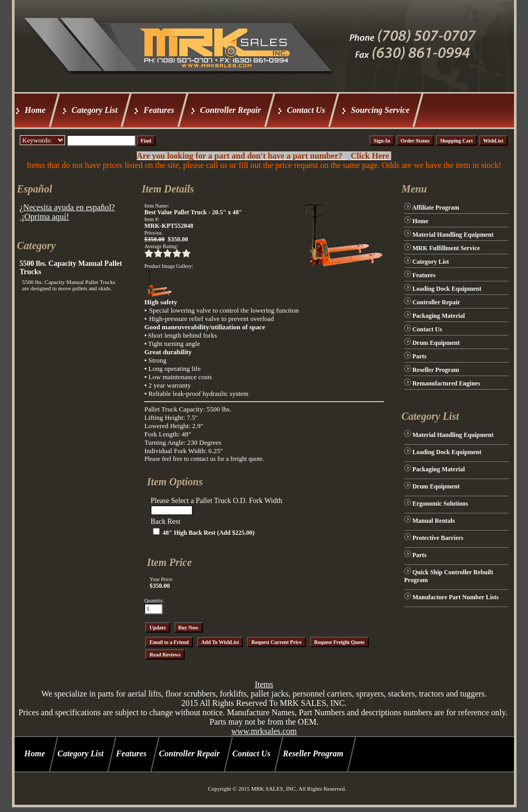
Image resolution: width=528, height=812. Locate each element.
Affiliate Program (436, 208)
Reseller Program (436, 370)
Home (35, 110)
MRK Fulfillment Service (446, 248)
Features (159, 110)
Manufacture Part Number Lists (456, 597)
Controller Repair (231, 110)
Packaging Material (439, 316)
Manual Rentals (434, 521)
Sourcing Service (380, 110)
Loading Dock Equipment (447, 289)
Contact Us (306, 110)
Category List (95, 110)
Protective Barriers (438, 538)
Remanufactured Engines (446, 383)
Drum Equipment (436, 343)
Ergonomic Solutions (440, 504)
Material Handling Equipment (453, 235)
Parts (420, 356)
